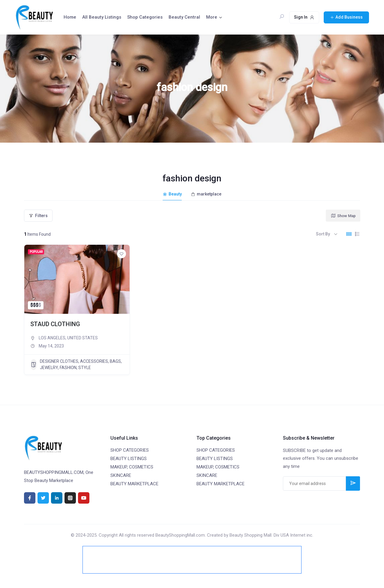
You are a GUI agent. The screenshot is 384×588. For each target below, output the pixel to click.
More (212, 17)
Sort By (323, 234)
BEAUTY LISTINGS (129, 459)
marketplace (206, 194)
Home (70, 17)
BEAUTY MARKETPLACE (134, 484)
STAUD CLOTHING (55, 324)
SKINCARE (121, 475)
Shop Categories (145, 17)
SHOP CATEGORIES (130, 450)
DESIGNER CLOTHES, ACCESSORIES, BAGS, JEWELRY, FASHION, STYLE (76, 364)
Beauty (172, 194)
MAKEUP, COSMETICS (132, 467)
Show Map (343, 216)
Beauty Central (184, 17)
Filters (38, 216)
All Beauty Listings (102, 17)
